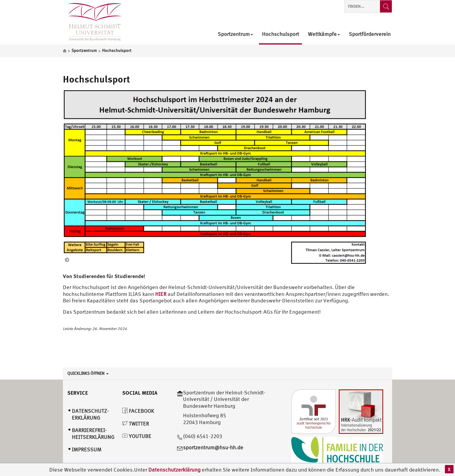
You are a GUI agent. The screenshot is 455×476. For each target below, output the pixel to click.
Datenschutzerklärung (174, 470)
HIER (161, 294)
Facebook (138, 411)
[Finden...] (386, 6)
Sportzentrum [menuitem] (235, 34)
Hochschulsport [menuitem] (280, 34)
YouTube (137, 436)
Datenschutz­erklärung (90, 414)
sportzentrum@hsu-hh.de (213, 447)
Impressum (87, 449)
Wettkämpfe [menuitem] (324, 34)
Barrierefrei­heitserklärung (93, 434)
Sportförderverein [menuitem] (370, 34)
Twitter (136, 424)
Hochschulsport (97, 79)
